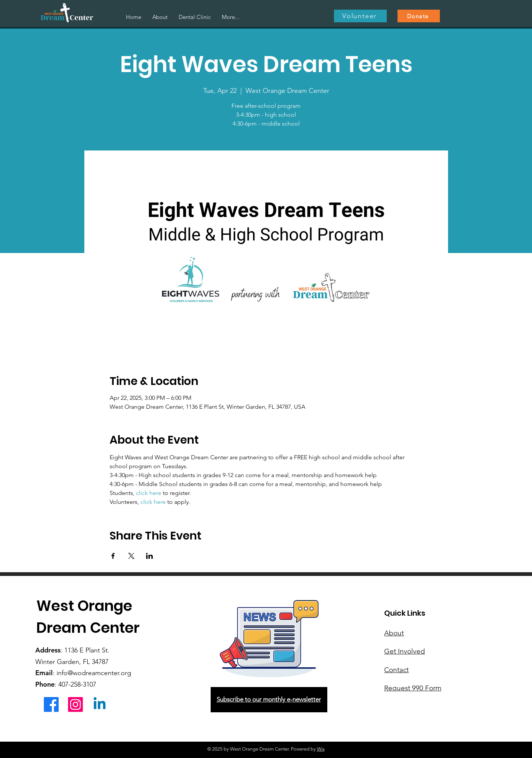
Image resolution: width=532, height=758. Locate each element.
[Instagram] (75, 704)
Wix (321, 749)
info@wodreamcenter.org (94, 673)
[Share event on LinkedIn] (150, 556)
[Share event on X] (131, 556)
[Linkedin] (100, 704)
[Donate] (419, 16)
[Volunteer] (360, 16)
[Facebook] (51, 704)
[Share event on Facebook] (113, 556)
